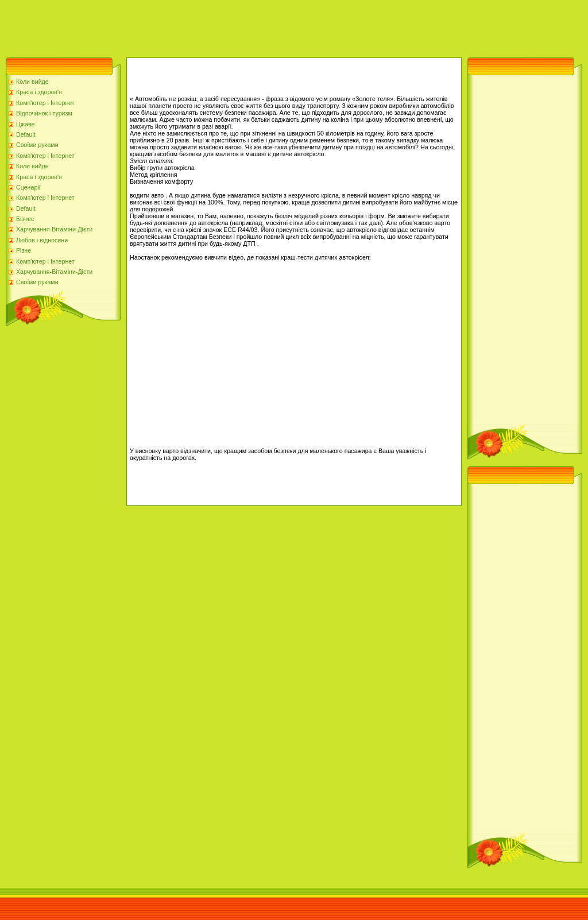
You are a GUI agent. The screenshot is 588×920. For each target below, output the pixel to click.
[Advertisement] (209, 26)
